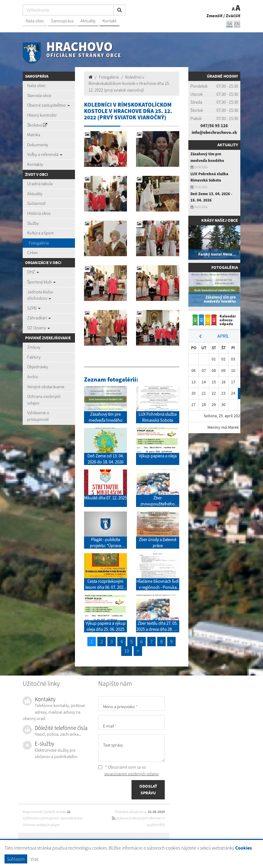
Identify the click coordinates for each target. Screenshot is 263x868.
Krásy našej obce (220, 220)
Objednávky (38, 367)
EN (237, 24)
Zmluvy (34, 347)
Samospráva (62, 21)
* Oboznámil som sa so (128, 770)
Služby (33, 223)
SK (229, 24)
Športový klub (41, 282)
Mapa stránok (32, 812)
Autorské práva (72, 818)
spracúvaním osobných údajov (131, 774)
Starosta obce (39, 95)
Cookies (244, 848)
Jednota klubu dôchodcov (40, 295)
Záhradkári (39, 318)
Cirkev (33, 253)
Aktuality (88, 21)
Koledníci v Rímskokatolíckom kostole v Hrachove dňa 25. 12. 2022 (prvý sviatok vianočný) (129, 84)
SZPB (34, 308)
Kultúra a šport (40, 233)
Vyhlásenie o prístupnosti (38, 416)
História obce (39, 213)
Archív (33, 377)
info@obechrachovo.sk (214, 132)
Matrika (34, 135)
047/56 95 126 (214, 126)
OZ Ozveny (39, 328)
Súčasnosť (36, 203)
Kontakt (109, 21)
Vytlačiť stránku (57, 812)
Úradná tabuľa (40, 184)
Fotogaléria (39, 243)
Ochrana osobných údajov (44, 400)
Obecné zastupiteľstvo (49, 105)
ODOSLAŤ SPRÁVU (148, 789)
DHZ (33, 272)
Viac (35, 859)
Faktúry (34, 357)
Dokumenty (38, 145)
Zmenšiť (214, 16)
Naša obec (35, 21)
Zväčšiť (233, 16)
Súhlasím (16, 859)
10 (127, 651)
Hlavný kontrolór (42, 115)
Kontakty (35, 164)
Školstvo (37, 125)
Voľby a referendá (45, 154)
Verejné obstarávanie (46, 387)
